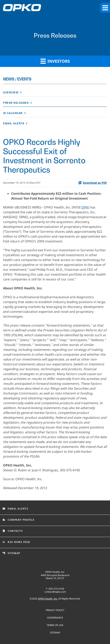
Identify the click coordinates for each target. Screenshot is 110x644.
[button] (105, 8)
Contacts (13, 531)
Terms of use (55, 625)
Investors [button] (55, 61)
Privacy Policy (55, 610)
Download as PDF (93, 183)
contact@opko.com (55, 592)
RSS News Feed (16, 542)
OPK (85, 207)
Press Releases (16, 103)
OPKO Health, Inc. (48, 599)
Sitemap (11, 553)
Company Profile (18, 520)
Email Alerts (14, 123)
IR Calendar (13, 113)
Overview (11, 93)
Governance (55, 617)
